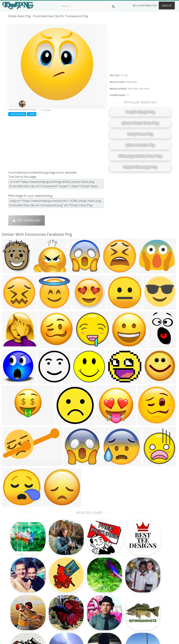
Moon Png (80, 596)
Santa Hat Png (50, 586)
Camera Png (81, 581)
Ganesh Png (114, 606)
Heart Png (47, 611)
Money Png (113, 576)
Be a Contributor (145, 6)
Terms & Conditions (151, 586)
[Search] (113, 7)
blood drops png (19, 588)
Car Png (111, 581)
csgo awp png (18, 603)
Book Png (112, 601)
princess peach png (21, 618)
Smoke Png (81, 591)
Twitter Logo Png (52, 581)
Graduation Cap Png (87, 601)
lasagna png (17, 583)
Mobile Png (48, 606)
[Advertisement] (57, 143)
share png (15, 613)
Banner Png (114, 611)
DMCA (32, 114)
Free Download (26, 220)
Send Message (17, 114)
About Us (144, 576)
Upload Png (146, 601)
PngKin (45, 601)
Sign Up (167, 6)
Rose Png (47, 591)
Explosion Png (83, 606)
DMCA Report (147, 591)
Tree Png (79, 586)
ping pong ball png (21, 608)
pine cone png (18, 593)
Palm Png (79, 576)
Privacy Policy (147, 596)
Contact (143, 581)
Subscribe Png (50, 576)
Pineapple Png (115, 591)
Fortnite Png (81, 611)
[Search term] (87, 6)
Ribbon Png (48, 596)
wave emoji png (19, 598)
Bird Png (111, 586)
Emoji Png (112, 596)
